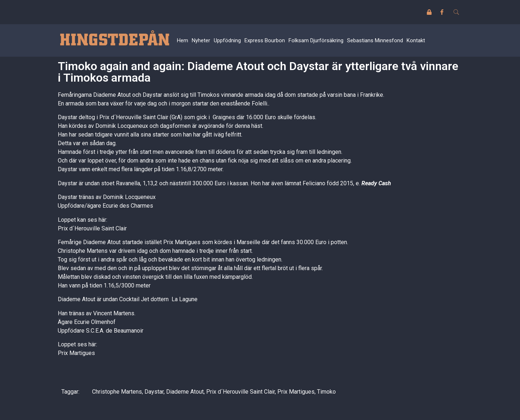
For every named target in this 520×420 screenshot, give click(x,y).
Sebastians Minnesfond (375, 40)
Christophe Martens (117, 392)
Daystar (154, 392)
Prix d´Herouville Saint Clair (92, 228)
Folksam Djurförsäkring (316, 40)
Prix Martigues (76, 353)
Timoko (326, 392)
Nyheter (201, 40)
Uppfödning (227, 40)
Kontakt (416, 40)
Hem (183, 40)
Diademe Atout (185, 392)
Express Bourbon (265, 40)
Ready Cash (376, 183)
